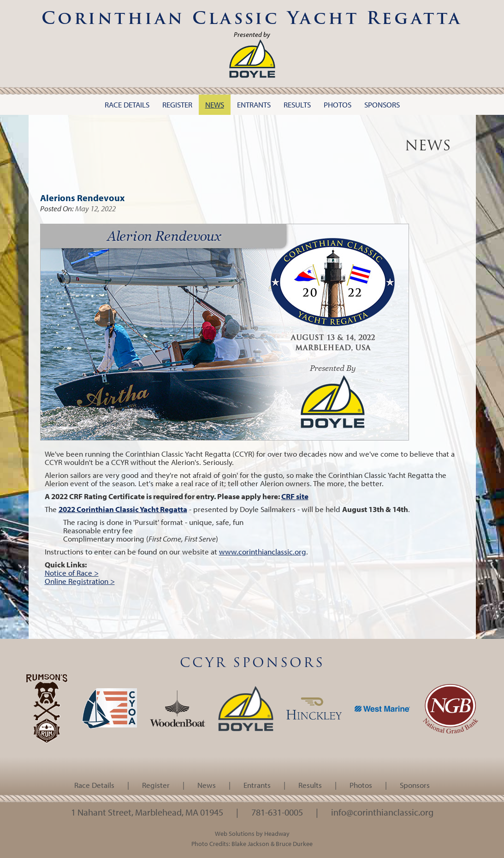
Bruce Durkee (294, 843)
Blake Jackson (250, 843)
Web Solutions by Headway (252, 833)
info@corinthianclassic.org (382, 812)
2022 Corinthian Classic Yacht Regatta (123, 509)
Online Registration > (80, 581)
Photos (361, 785)
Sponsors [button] (382, 104)
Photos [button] (338, 104)
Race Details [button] (127, 104)
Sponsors (415, 785)
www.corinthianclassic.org (263, 551)
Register (156, 785)
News (207, 785)
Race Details (94, 785)
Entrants (257, 785)
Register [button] (177, 104)
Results (310, 785)
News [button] (215, 104)
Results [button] (297, 104)
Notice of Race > (72, 573)
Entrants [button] (254, 104)
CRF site (295, 496)
